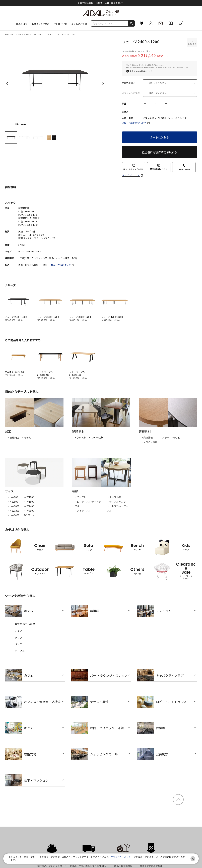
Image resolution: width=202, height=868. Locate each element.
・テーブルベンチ (116, 502)
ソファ (19, 637)
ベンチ (19, 644)
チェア (19, 631)
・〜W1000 (13, 506)
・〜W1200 (13, 511)
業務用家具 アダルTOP (14, 34)
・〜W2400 (28, 506)
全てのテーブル (41, 34)
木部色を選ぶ (129, 83)
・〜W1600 (28, 497)
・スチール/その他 (170, 438)
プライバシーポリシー (122, 857)
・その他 (26, 438)
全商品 (29, 34)
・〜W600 (13, 497)
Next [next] (103, 83)
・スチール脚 (96, 438)
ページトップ (178, 800)
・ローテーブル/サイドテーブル (89, 504)
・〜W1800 (28, 502)
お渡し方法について (61, 265)
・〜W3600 (28, 511)
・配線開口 (13, 438)
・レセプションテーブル (118, 508)
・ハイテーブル (83, 511)
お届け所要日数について (134, 123)
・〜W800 (13, 502)
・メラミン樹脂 (149, 442)
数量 (124, 104)
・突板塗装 (147, 438)
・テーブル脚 (114, 497)
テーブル (53, 34)
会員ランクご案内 (41, 24)
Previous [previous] (7, 83)
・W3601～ (28, 515)
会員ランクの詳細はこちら (141, 71)
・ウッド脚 (80, 438)
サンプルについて (131, 175)
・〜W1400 (13, 515)
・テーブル (80, 497)
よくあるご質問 (79, 24)
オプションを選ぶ (131, 93)
